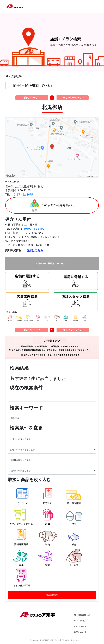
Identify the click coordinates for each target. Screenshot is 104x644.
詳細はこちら (35, 250)
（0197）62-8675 (22, 194)
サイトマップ (80, 626)
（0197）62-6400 (33, 229)
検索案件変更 (52, 595)
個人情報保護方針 (82, 615)
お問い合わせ (80, 632)
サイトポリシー (81, 621)
